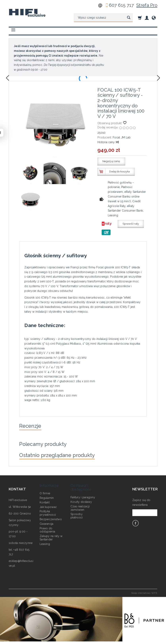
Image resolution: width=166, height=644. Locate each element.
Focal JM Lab (122, 137)
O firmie (45, 492)
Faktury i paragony (83, 496)
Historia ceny (108, 142)
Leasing (45, 543)
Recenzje (32, 426)
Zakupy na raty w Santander (51, 537)
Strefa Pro (147, 5)
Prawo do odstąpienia (47, 529)
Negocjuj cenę (111, 161)
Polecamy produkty (46, 445)
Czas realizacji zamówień (80, 507)
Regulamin (47, 497)
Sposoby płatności (77, 515)
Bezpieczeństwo (51, 518)
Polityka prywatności (48, 512)
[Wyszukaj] (129, 18)
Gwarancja (47, 523)
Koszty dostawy (81, 501)
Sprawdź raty (131, 224)
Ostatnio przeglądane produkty (61, 458)
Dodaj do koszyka (119, 172)
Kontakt (45, 501)
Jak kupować (48, 506)
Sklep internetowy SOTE (144, 596)
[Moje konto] (147, 18)
